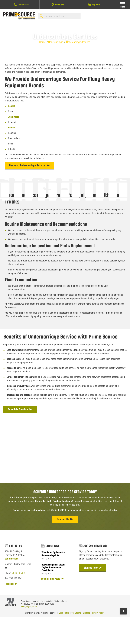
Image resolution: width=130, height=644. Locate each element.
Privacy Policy (98, 613)
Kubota (12, 128)
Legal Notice (64, 613)
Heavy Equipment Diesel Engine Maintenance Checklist (53, 568)
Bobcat (11, 106)
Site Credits (76, 613)
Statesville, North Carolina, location (53, 501)
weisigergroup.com (29, 607)
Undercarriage (56, 42)
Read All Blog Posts (52, 579)
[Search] (40, 16)
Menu (123, 5)
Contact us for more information (28, 510)
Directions (58, 5)
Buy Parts (94, 5)
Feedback (11, 584)
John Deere (14, 117)
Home (42, 42)
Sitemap (87, 613)
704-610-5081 (21, 5)
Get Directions (12, 559)
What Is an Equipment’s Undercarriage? (53, 554)
